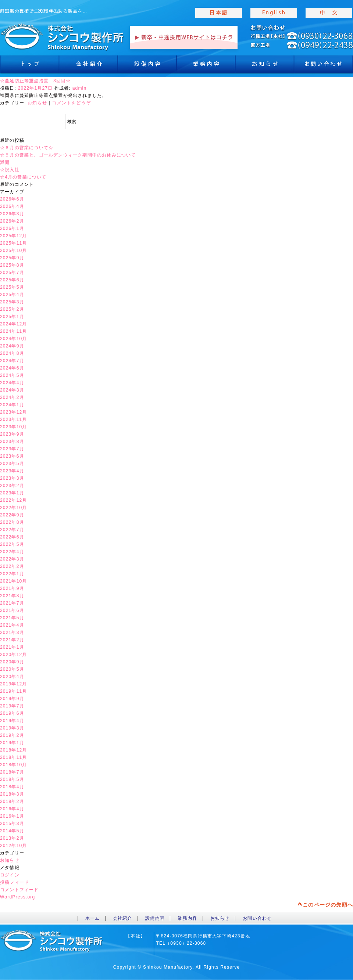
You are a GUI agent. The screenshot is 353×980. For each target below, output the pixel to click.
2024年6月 (12, 368)
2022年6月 (12, 537)
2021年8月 (12, 596)
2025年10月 (14, 251)
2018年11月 (14, 757)
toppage (63, 37)
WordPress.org (17, 897)
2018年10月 (14, 765)
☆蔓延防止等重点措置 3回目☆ (35, 81)
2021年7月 (12, 603)
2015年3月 (12, 824)
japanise (219, 13)
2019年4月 (12, 721)
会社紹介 (88, 66)
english (274, 13)
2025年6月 (12, 280)
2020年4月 (12, 677)
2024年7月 (12, 361)
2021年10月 (14, 581)
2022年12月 (14, 500)
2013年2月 (12, 838)
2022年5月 (12, 544)
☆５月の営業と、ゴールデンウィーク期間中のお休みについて (68, 155)
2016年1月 (12, 816)
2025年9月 (12, 258)
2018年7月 (12, 772)
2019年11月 (14, 691)
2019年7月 (12, 706)
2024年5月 (12, 375)
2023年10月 (14, 427)
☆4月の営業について (23, 177)
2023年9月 (12, 434)
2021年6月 (12, 610)
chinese (329, 13)
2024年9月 (12, 346)
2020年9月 (12, 662)
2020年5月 (12, 669)
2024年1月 (12, 405)
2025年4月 (12, 295)
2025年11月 (14, 243)
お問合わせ (324, 66)
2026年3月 (12, 214)
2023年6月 (12, 456)
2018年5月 (12, 779)
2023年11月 (14, 419)
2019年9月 (12, 699)
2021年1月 (12, 647)
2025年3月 (12, 302)
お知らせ (265, 66)
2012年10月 (14, 846)
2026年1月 (12, 228)
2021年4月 (12, 625)
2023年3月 (12, 478)
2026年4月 (12, 206)
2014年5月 (12, 831)
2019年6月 (12, 713)
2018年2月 (12, 801)
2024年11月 (14, 331)
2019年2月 (12, 735)
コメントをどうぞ (71, 103)
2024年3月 (12, 390)
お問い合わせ (257, 918)
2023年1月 (12, 493)
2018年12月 (14, 750)
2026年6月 (12, 199)
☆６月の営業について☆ (27, 148)
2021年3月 (12, 633)
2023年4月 (12, 471)
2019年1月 (12, 743)
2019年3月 (12, 728)
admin (80, 88)
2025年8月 (12, 265)
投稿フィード (15, 882)
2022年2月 (12, 566)
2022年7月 (12, 530)
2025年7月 (12, 273)
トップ (29, 66)
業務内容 (206, 66)
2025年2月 (12, 309)
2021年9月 (12, 588)
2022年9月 (12, 515)
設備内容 (147, 66)
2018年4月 (12, 787)
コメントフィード (19, 890)
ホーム (93, 918)
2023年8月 (12, 442)
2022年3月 (12, 559)
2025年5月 (12, 287)
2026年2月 (12, 221)
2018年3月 (12, 794)
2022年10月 (14, 508)
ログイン (10, 875)
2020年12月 (14, 655)
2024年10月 (14, 339)
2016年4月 (12, 809)
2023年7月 (12, 449)
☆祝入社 (10, 170)
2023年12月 (14, 412)
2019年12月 (14, 684)
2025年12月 (14, 236)
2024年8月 (12, 353)
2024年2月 (12, 397)
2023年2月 (12, 486)
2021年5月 (12, 618)
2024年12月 (14, 324)
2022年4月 (12, 552)
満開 (5, 162)
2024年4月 (12, 383)
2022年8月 (12, 522)
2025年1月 (12, 317)
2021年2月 (12, 640)
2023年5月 (12, 464)
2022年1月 (12, 574)
